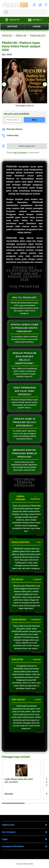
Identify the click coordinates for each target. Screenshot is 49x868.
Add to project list (27, 146)
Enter (34, 120)
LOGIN (37, 27)
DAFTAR (12, 27)
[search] (24, 12)
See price (9, 794)
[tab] (13, 803)
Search (6, 12)
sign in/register (20, 153)
